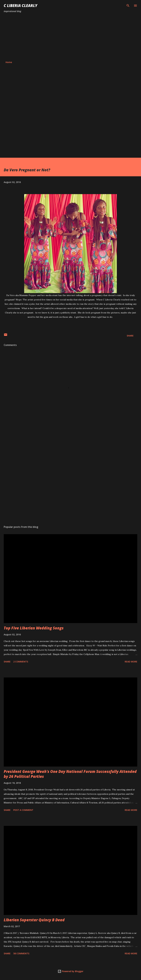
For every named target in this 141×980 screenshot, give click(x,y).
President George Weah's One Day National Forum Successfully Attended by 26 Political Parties (70, 774)
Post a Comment (23, 810)
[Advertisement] (70, 37)
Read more (131, 662)
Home (9, 62)
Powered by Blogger (70, 971)
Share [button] (130, 336)
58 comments (21, 953)
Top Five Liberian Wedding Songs (34, 628)
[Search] (128, 6)
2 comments (21, 662)
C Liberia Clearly (21, 5)
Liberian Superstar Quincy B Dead (34, 920)
